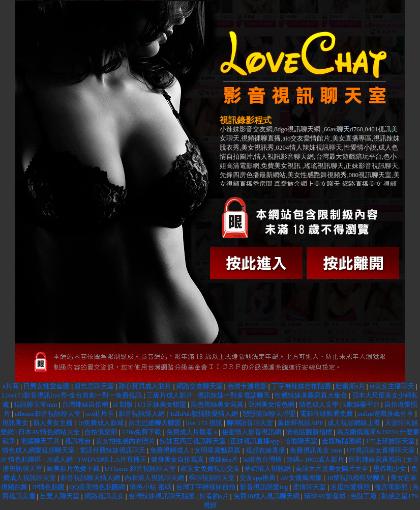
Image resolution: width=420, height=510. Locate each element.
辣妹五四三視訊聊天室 (193, 441)
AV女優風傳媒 (301, 478)
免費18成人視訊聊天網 (266, 496)
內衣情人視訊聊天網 (154, 478)
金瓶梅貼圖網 (342, 441)
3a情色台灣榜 (262, 459)
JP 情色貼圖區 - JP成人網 (37, 459)
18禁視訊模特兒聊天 (356, 478)
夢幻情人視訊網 (268, 469)
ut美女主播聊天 (392, 386)
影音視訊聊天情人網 (90, 478)
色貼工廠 (364, 496)
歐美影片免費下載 (73, 469)
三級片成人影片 (170, 395)
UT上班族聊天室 (390, 441)
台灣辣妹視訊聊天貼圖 (162, 496)
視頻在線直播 (265, 450)
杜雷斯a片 (350, 386)
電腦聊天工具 (40, 441)
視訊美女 (15, 423)
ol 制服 (123, 404)
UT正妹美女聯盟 (161, 404)
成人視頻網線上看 (354, 423)
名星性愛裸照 (350, 487)
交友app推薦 (258, 478)
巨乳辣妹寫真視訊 (375, 459)
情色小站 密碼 (150, 487)
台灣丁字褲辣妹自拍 (206, 487)
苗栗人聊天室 (59, 496)
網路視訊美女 (104, 496)
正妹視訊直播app (255, 441)
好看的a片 (214, 496)
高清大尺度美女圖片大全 (332, 469)
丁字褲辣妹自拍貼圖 (301, 386)
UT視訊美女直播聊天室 (381, 450)
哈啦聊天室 (301, 441)
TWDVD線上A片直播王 (112, 459)
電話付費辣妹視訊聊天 (112, 450)
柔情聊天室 (309, 487)
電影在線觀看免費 (326, 414)
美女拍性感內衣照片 (125, 441)
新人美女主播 (53, 423)
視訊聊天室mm (36, 404)
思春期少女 (390, 469)
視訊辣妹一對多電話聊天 (234, 395)
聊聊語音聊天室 (250, 423)
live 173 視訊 (204, 423)
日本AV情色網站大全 (49, 432)
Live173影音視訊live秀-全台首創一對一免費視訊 (72, 395)
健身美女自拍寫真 (177, 459)
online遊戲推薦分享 (386, 414)
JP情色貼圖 (48, 487)
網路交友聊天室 (200, 386)
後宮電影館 (391, 487)
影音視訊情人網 (142, 414)
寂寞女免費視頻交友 (210, 469)
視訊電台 (78, 441)
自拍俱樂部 (101, 432)
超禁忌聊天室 (94, 386)
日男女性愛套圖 (47, 386)
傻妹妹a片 (223, 459)
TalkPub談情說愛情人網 (203, 414)
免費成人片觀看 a (192, 432)
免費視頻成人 (170, 450)
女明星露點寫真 (217, 450)
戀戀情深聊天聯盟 (269, 414)
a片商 (11, 386)
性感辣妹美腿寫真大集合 (312, 395)
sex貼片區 (100, 414)
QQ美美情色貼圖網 (98, 487)
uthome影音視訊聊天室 (48, 414)
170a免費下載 (142, 432)
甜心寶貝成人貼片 (145, 386)
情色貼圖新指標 (309, 432)
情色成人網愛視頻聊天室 (38, 450)
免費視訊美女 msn (316, 450)
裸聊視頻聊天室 (212, 478)
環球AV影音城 (325, 496)
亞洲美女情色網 (271, 404)
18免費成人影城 (100, 423)
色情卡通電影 (247, 386)
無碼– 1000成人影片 (315, 459)
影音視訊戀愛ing (264, 487)
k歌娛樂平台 (362, 404)
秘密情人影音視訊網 (251, 432)
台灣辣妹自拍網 (86, 404)
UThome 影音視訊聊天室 (140, 469)
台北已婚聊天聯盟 (155, 423)
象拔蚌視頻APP (300, 423)
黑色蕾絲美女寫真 (217, 404)
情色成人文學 (319, 404)
